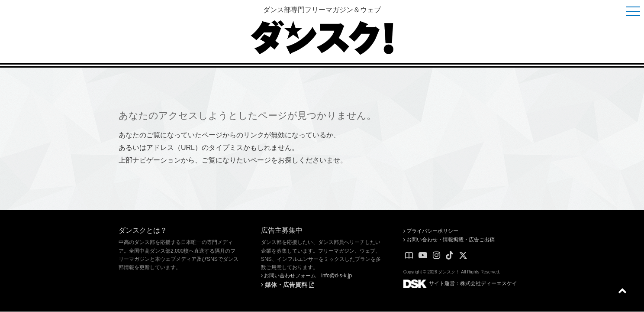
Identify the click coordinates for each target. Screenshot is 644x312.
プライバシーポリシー (431, 231)
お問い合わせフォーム (288, 276)
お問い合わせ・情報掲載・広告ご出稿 (449, 240)
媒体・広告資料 (288, 285)
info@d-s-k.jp (336, 276)
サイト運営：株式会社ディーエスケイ (460, 283)
